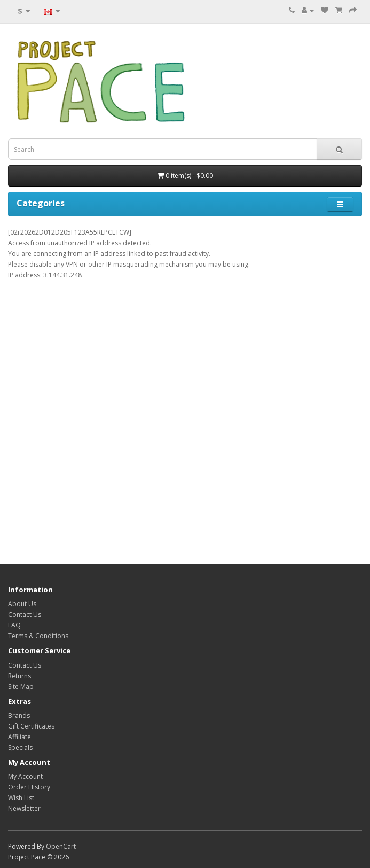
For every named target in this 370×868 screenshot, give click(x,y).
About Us (22, 604)
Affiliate (19, 737)
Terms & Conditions (38, 636)
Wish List (21, 798)
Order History (29, 787)
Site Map (21, 687)
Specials (20, 747)
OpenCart (61, 846)
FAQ (14, 625)
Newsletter (24, 808)
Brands (19, 715)
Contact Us (25, 614)
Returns (19, 676)
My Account (25, 776)
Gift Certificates (31, 726)
